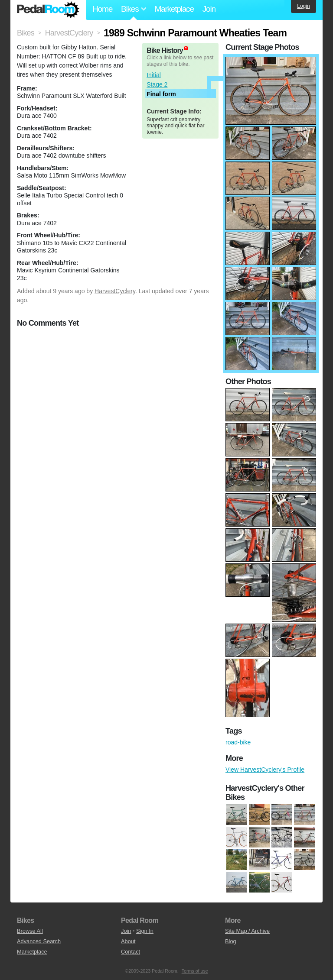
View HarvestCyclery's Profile (265, 770)
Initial (154, 75)
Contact (131, 952)
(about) (186, 48)
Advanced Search (39, 941)
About (128, 941)
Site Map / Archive (247, 931)
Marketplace (174, 9)
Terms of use (195, 971)
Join (209, 9)
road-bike (238, 742)
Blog (231, 941)
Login (303, 6)
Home (102, 9)
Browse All (30, 931)
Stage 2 (157, 84)
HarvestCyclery (115, 291)
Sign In (145, 931)
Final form (161, 94)
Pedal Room (48, 10)
